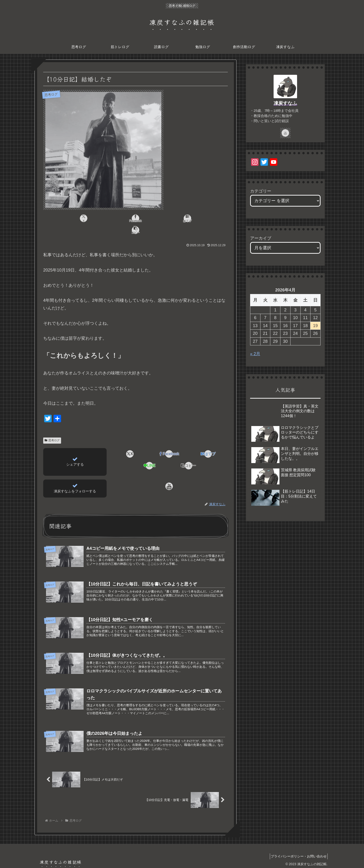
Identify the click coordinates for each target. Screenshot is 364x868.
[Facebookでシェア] (120, 218)
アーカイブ (261, 238)
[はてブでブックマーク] (151, 218)
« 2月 (255, 354)
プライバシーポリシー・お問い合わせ (297, 853)
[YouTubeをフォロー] (169, 475)
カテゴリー (261, 191)
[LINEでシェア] (149, 454)
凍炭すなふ (285, 103)
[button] (182, 218)
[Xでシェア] (89, 218)
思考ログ (52, 429)
